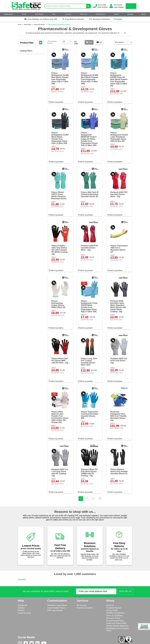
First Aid (83, 14)
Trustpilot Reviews (114, 608)
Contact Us (22, 605)
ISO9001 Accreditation (116, 613)
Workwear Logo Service (57, 605)
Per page (76, 43)
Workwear (8, 14)
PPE (54, 14)
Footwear (39, 14)
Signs (116, 14)
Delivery (21, 608)
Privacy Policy (112, 610)
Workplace (100, 14)
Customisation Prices (56, 608)
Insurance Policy (113, 618)
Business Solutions (100, 19)
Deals (144, 14)
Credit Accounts (24, 613)
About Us (110, 605)
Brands (130, 14)
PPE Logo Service (55, 610)
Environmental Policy (115, 621)
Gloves (68, 14)
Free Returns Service (73, 19)
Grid (89, 42)
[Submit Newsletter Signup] (125, 591)
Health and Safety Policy (116, 623)
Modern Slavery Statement (117, 626)
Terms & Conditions (114, 616)
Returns (21, 610)
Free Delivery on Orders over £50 (41, 19)
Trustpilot (118, 19)
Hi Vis (24, 14)
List (99, 42)
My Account (82, 605)
